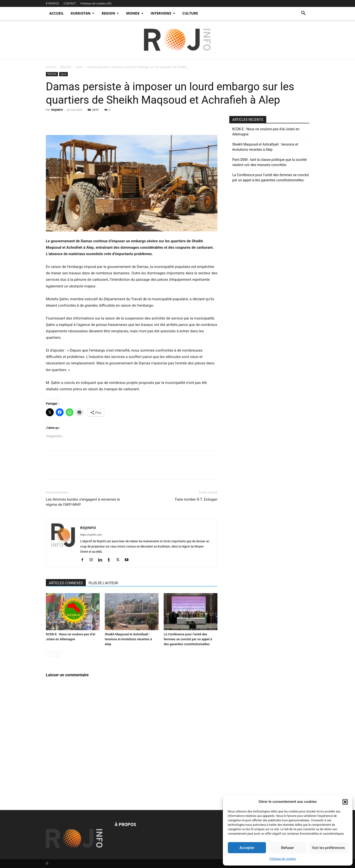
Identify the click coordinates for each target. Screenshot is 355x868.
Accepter (247, 848)
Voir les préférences (328, 848)
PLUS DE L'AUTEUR (103, 583)
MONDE (135, 13)
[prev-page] (49, 654)
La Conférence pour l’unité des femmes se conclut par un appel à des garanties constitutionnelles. (188, 639)
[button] (345, 802)
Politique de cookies (283, 859)
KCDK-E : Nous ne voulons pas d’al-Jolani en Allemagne (266, 132)
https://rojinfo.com (91, 535)
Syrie (79, 67)
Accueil (51, 67)
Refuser (287, 848)
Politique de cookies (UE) (96, 3)
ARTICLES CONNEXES (66, 583)
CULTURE (190, 13)
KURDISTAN (82, 13)
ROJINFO (57, 110)
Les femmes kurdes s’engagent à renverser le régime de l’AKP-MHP (83, 502)
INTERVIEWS (163, 13)
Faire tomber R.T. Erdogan (196, 499)
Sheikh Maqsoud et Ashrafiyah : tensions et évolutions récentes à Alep (128, 639)
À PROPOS (52, 3)
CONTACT (70, 3)
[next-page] (57, 654)
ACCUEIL (56, 13)
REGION (110, 13)
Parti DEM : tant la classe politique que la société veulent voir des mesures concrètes (269, 162)
